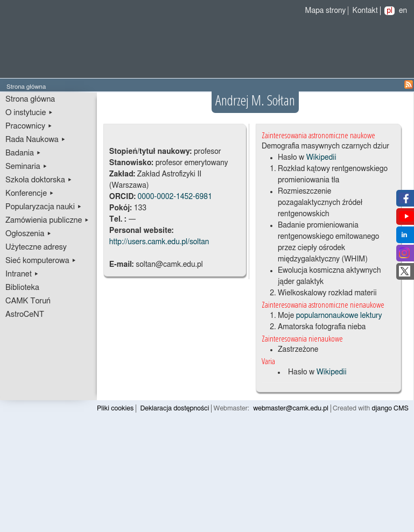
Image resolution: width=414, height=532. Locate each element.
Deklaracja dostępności (174, 409)
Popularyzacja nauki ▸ (44, 207)
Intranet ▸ (22, 274)
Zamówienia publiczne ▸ (47, 220)
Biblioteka (22, 288)
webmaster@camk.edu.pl (291, 409)
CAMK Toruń (28, 301)
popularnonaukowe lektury (339, 316)
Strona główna (30, 99)
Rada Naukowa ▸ (36, 140)
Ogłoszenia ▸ (29, 234)
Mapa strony (326, 11)
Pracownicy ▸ (29, 126)
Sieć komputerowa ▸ (41, 261)
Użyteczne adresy (36, 247)
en (403, 11)
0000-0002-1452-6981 (175, 197)
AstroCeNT (25, 314)
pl (390, 11)
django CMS (391, 409)
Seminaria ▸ (26, 166)
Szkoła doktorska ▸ (39, 180)
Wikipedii (321, 158)
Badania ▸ (23, 153)
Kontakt (365, 11)
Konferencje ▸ (30, 193)
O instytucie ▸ (29, 113)
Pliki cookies (115, 409)
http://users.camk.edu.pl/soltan (159, 242)
